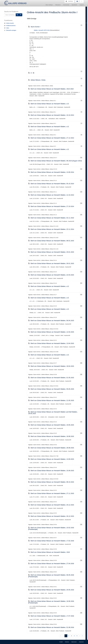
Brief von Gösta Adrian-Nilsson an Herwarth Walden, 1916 (49, 552)
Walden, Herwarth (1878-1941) (42, 30)
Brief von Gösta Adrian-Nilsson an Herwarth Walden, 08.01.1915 (51, 241)
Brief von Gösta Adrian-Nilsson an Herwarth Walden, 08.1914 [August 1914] (55, 161)
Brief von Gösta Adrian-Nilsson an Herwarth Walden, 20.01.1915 (51, 252)
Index (7, 28)
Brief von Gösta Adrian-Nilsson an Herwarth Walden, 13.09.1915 (51, 459)
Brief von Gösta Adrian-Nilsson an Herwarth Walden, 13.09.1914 (51, 172)
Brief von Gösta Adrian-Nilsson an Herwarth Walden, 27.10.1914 (51, 206)
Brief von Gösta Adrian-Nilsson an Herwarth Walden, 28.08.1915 (51, 448)
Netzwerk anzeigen (10, 30)
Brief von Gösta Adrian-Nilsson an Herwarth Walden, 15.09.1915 (51, 471)
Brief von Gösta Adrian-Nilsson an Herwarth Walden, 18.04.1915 (51, 366)
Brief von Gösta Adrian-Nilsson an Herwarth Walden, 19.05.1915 (51, 425)
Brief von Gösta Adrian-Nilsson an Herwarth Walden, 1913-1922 (51, 89)
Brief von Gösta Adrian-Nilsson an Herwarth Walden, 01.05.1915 (51, 378)
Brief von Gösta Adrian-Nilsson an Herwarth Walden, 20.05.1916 (51, 590)
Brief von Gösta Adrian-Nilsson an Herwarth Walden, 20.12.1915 (51, 505)
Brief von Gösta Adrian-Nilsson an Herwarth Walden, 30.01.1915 (51, 263)
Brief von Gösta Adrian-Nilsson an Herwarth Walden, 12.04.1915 (51, 332)
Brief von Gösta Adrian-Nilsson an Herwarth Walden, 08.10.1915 (51, 482)
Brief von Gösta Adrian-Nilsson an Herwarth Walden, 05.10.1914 (51, 184)
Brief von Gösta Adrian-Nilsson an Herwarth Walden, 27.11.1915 (51, 493)
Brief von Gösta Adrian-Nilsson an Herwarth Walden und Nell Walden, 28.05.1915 (53, 413)
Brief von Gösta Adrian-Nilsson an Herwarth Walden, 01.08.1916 (51, 627)
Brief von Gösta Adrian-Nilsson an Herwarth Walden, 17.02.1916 (51, 541)
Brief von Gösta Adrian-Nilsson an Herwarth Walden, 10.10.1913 (51, 115)
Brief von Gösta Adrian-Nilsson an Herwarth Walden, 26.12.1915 (51, 516)
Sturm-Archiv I (34, 27)
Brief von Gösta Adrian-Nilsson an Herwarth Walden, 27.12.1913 (51, 138)
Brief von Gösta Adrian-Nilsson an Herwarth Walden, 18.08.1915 (51, 436)
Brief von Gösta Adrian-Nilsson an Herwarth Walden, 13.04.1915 (51, 343)
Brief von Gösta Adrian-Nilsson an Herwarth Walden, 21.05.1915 (51, 400)
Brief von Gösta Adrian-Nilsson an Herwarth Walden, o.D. (49, 104)
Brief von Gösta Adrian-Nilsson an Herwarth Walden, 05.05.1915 (51, 389)
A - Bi (31, 73)
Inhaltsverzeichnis (10, 26)
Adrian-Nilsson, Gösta (37, 80)
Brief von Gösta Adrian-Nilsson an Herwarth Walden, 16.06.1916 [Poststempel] (51, 602)
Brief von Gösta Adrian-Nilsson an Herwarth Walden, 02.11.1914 (51, 218)
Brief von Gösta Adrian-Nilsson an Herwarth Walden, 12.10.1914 (51, 195)
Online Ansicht (9, 23)
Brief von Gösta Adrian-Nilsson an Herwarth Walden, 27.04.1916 (51, 564)
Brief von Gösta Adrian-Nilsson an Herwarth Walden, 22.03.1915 (51, 275)
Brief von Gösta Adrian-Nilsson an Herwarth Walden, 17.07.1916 (51, 616)
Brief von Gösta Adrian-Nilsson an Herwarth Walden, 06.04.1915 (51, 321)
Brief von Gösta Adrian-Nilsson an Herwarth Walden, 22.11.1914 (51, 229)
